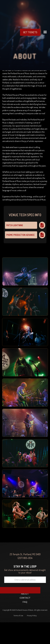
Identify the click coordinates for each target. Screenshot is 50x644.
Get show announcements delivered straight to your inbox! (25, 569)
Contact (25, 598)
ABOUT (25, 594)
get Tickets (30, 32)
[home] (7, 32)
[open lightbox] (25, 271)
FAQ (25, 602)
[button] (45, 32)
